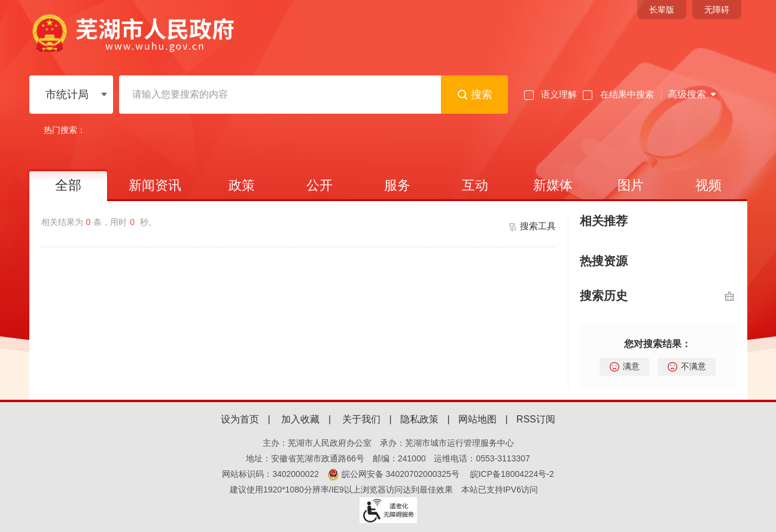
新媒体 (553, 185)
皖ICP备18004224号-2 (512, 474)
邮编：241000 (399, 458)
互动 (475, 185)
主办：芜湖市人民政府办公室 (317, 443)
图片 (631, 185)
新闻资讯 (155, 185)
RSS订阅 (536, 419)
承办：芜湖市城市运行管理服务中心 (447, 443)
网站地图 (477, 419)
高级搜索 (687, 94)
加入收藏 (300, 419)
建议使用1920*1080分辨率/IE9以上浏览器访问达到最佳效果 (341, 490)
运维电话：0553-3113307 (482, 458)
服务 (397, 185)
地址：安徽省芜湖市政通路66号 (305, 458)
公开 (319, 185)
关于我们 (361, 419)
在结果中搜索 (618, 95)
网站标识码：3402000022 (270, 474)
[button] (662, 10)
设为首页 (240, 419)
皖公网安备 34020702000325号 (393, 474)
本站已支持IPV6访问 (500, 490)
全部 (68, 185)
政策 (242, 185)
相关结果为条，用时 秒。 (99, 222)
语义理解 (550, 95)
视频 (708, 185)
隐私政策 (419, 419)
